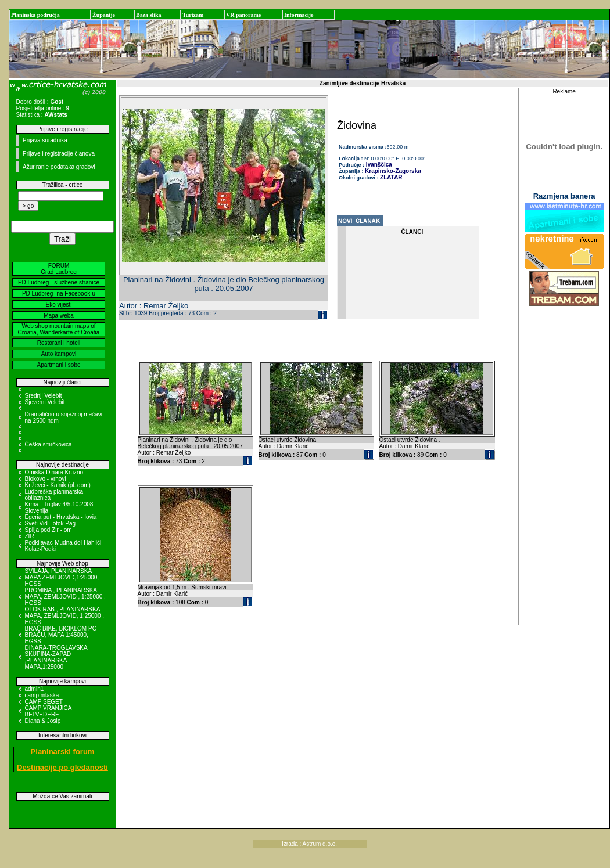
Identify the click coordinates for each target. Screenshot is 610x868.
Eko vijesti (58, 305)
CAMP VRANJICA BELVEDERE (48, 711)
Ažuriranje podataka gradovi (59, 167)
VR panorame (243, 15)
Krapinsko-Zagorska (393, 171)
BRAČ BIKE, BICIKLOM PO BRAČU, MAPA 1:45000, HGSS (61, 635)
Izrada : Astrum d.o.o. (309, 844)
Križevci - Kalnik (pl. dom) (58, 485)
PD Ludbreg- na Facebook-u (59, 293)
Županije (104, 15)
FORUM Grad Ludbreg (59, 269)
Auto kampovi (59, 354)
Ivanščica (378, 165)
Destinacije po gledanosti (62, 767)
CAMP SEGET (44, 702)
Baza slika (149, 15)
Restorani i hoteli (59, 343)
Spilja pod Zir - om (49, 530)
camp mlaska (42, 695)
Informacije (299, 15)
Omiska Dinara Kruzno (54, 472)
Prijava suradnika (45, 140)
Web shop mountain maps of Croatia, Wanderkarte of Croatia (59, 329)
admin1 (35, 689)
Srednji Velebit (44, 396)
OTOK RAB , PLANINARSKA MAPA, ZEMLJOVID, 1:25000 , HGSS (65, 616)
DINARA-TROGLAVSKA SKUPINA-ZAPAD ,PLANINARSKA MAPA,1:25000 (56, 657)
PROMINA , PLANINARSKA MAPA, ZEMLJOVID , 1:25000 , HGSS (65, 597)
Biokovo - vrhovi (46, 479)
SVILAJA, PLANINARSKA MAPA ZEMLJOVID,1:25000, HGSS (62, 577)
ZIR (30, 536)
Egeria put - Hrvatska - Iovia (61, 517)
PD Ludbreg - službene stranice (59, 282)
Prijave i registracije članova (59, 154)
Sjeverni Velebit (45, 402)
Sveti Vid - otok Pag (51, 523)
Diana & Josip (43, 721)
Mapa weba (59, 316)
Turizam (193, 15)
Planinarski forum (63, 752)
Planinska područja (35, 15)
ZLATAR (391, 177)
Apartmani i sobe (58, 365)
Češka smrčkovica (49, 444)
